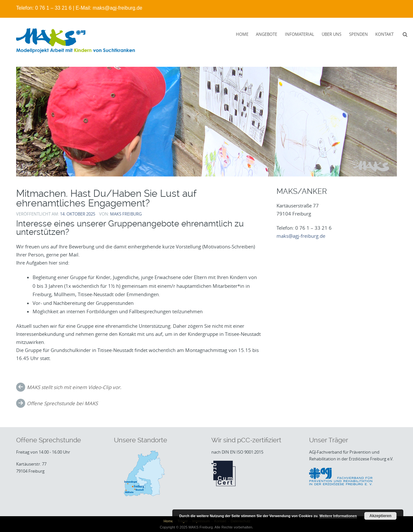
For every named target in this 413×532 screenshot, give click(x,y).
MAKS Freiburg (126, 214)
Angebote (267, 34)
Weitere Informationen (338, 516)
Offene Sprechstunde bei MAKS (62, 403)
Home (242, 34)
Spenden (358, 34)
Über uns (332, 34)
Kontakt (384, 34)
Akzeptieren (380, 516)
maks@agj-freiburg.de (117, 8)
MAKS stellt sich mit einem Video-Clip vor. (74, 387)
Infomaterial (300, 34)
